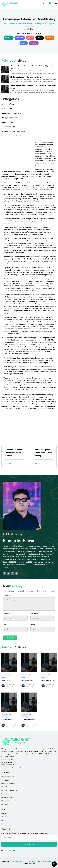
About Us (5, 817)
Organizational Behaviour (10, 790)
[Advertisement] (18, 155)
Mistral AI (50, 38)
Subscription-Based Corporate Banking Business (14, 457)
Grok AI (40, 38)
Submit (10, 638)
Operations (5, 780)
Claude (30, 38)
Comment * (7, 595)
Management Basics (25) (11, 113)
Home (5, 24)
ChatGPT (9, 38)
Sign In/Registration (8, 824)
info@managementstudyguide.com (16, 767)
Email (5, 625)
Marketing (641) (7, 122)
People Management (9, 783)
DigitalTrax (50, 861)
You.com (34, 43)
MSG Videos (6, 804)
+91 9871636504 (9, 765)
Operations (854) (8, 127)
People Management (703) (12, 136)
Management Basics (9, 801)
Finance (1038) (7, 109)
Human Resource (8, 797)
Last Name (34, 614)
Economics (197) (8, 104)
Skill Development (8, 777)
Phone (33, 625)
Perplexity (20, 38)
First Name (7, 614)
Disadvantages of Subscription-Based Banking (44, 457)
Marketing (5, 787)
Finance (12, 24)
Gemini (24, 43)
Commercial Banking (24, 24)
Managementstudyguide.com (24, 861)
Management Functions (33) (12, 118)
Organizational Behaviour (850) (13, 131)
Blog (3, 820)
